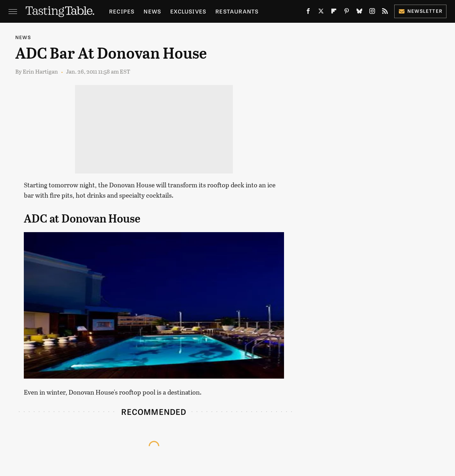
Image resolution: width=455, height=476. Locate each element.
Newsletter (420, 11)
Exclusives (188, 11)
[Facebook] (308, 13)
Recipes (122, 11)
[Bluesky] (359, 13)
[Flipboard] (334, 13)
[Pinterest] (347, 13)
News (152, 11)
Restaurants (237, 11)
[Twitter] (321, 13)
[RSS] (385, 13)
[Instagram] (372, 13)
